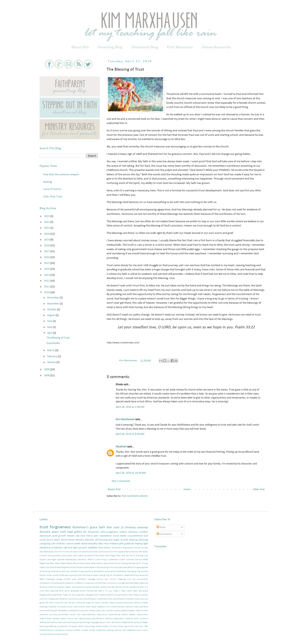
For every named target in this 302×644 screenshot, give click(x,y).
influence (63, 599)
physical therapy (88, 611)
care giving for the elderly (111, 575)
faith (102, 527)
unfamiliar (101, 630)
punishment (63, 615)
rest (76, 619)
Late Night (52, 560)
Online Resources (216, 47)
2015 (47, 263)
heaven (71, 536)
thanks (99, 626)
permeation (63, 611)
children (60, 544)
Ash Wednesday (47, 552)
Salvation (133, 532)
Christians (94, 552)
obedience (45, 548)
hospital (144, 595)
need (88, 607)
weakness (131, 630)
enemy (104, 587)
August (51, 315)
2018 (47, 246)
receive (124, 615)
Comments (164, 534)
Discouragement (109, 532)
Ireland (123, 532)
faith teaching (52, 591)
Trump (145, 563)
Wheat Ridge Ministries (65, 567)
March (51, 350)
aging (139, 567)
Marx (52, 563)
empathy (93, 544)
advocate (123, 567)
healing (139, 544)
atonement (99, 571)
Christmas (130, 528)
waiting (110, 630)
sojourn (103, 622)
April (50, 333)
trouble (85, 630)
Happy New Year (118, 556)
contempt (142, 528)
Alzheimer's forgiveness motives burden (130, 548)
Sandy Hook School (112, 563)
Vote (52, 567)
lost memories (78, 603)
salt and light (71, 548)
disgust (68, 587)
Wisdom (80, 567)
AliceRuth (121, 447)
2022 (47, 222)
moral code (72, 607)
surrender (73, 626)
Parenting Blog (110, 47)
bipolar (43, 575)
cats (53, 544)
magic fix (90, 603)
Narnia (76, 563)
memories (128, 603)
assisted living (77, 571)
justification (91, 599)
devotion (44, 587)
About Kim (80, 47)
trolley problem (73, 630)
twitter (92, 630)
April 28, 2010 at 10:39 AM (131, 473)
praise (117, 611)
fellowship (143, 591)
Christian (74, 552)
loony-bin (59, 603)
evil (127, 587)
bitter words (53, 575)
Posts (161, 527)
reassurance (102, 615)
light (146, 544)
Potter (88, 563)
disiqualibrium (79, 587)
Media (69, 563)
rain (79, 615)
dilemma (52, 587)
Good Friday (93, 556)
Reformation (97, 563)
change (59, 579)
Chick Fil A (59, 552)
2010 (47, 293)
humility (43, 599)
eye (131, 587)
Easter (121, 552)
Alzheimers (94, 532)
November (53, 304)
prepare (124, 611)
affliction (132, 567)
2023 (47, 216)
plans (99, 611)
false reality (127, 591)
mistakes (52, 607)
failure (136, 587)
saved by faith (132, 619)
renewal (56, 619)
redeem (132, 615)
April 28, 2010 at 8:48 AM (130, 434)
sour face (111, 622)
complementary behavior (62, 583)
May (50, 327)
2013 (47, 275)
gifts (121, 544)
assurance (89, 571)
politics (78, 532)
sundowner (62, 626)
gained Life (83, 595)
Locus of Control (52, 189)
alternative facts (58, 571)
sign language (93, 622)
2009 (47, 370)
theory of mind (110, 626)
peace (55, 532)
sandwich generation (115, 619)
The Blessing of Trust (58, 338)
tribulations (60, 630)
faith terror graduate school (73, 591)
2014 (47, 269)
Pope (82, 563)
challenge (50, 579)
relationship (142, 615)
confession (79, 583)
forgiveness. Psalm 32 (62, 595)
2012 (47, 281)
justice (82, 599)
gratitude (129, 544)
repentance (106, 536)
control (70, 544)
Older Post (259, 489)
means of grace (116, 603)
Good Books (53, 343)
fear (109, 527)
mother (82, 607)
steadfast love (95, 548)
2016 (47, 257)
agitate (145, 567)
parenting (48, 611)
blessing (133, 540)
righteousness (85, 619)
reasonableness (89, 615)
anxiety (124, 540)
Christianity (84, 552)
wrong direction (61, 634)
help (130, 595)
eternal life (120, 587)
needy (94, 607)
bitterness (64, 575)
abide (86, 567)
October (52, 310)
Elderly (127, 552)
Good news (104, 556)
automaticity (111, 571)
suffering (52, 626)
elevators (96, 587)
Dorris (50, 540)
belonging (132, 571)
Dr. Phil (114, 552)
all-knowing (45, 571)
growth (62, 536)
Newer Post (114, 489)
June (50, 321)
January (52, 362)
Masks (63, 563)
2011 (47, 287)
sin (85, 532)
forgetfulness (45, 595)
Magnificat (44, 563)
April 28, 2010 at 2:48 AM (130, 407)
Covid (43, 540)
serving (71, 622)
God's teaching (80, 556)
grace (94, 527)
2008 (47, 376)
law (78, 536)
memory (137, 603)
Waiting (48, 182)
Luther (122, 560)
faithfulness (92, 591)
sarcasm (83, 548)
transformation (46, 630)
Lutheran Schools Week (137, 560)
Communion (105, 552)
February (53, 356)
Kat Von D (131, 556)
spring (137, 622)
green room (94, 595)
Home (187, 489)
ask (68, 571)
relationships (45, 619)
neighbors (102, 607)
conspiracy (89, 583)
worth (50, 634)
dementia (45, 532)
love (83, 536)
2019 (47, 240)
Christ (67, 552)
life (47, 603)
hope (70, 532)
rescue (70, 619)
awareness (122, 571)
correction (112, 583)
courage (121, 583)
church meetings (118, 579)
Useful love (44, 567)
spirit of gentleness (124, 622)
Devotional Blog (145, 47)
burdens (95, 575)
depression (45, 536)
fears (135, 591)
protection (57, 548)
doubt (89, 587)
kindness (130, 599)
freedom (114, 544)
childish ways (70, 579)
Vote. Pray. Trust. (53, 197)
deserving (144, 583)
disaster (61, 587)
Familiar (135, 552)
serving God (81, 622)
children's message (86, 579)
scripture (144, 619)
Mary (58, 563)
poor (104, 611)
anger (117, 540)
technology (90, 626)
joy (77, 599)
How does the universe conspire (61, 175)
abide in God (95, 567)
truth (63, 532)
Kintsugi (140, 556)
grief (55, 536)
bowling (73, 575)
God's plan (67, 556)
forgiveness (60, 527)
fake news (104, 544)
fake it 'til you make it (109, 591)
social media (120, 536)
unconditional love (138, 536)
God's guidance (55, 556)
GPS (141, 552)
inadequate (53, 599)
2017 (47, 251)
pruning (53, 615)
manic (98, 603)
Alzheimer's (80, 527)
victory (107, 548)
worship (43, 634)
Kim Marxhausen (125, 419)
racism (73, 615)
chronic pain (103, 579)
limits (51, 603)
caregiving (45, 544)
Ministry (80, 540)
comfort (144, 532)
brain (80, 575)
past (56, 611)
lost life (68, 603)
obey (137, 607)
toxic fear (143, 626)
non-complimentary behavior (120, 607)
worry (145, 630)
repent (63, 619)
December (53, 298)
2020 (47, 234)
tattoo (81, 626)
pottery (110, 611)
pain (96, 536)
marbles (105, 603)
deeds (136, 583)
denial (84, 544)
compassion (45, 583)
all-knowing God (104, 540)
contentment (101, 583)
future (75, 595)
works (139, 630)
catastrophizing (131, 575)
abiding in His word (110, 567)
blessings (143, 540)
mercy (89, 536)
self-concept (57, 622)
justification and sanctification (111, 599)
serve (65, 622)
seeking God (45, 622)
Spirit (139, 563)
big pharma (142, 571)
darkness (129, 583)
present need (134, 611)
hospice (136, 595)
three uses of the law (128, 626)
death (77, 544)
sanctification (98, 619)
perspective (74, 611)
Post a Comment (121, 481)
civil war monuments (138, 579)
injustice (72, 599)
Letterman (114, 560)
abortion (90, 540)
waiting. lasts (120, 630)
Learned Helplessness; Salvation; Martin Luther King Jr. (83, 560)
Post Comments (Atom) (135, 496)
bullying (86, 575)
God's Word (61, 540)
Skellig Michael (129, 563)
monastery (62, 607)
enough (111, 587)
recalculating (114, 615)
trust (44, 527)
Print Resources (180, 47)
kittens (137, 599)
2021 (47, 228)
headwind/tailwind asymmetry (114, 595)
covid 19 (118, 528)
